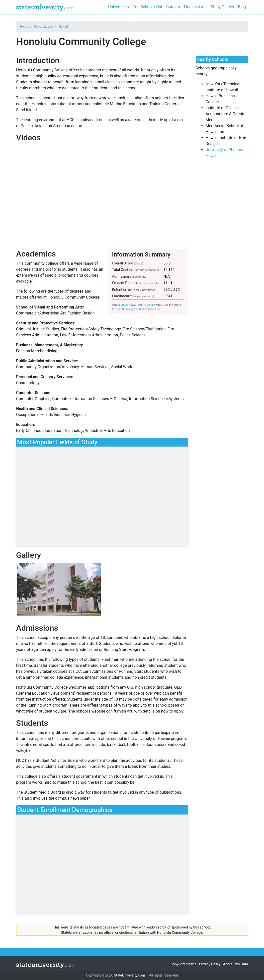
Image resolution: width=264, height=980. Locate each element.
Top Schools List (148, 7)
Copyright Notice (183, 964)
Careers (173, 7)
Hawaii (63, 27)
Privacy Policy (210, 964)
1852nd (148, 305)
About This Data (236, 964)
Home (24, 27)
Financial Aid (195, 7)
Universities (119, 7)
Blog (242, 7)
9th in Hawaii (129, 305)
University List (44, 27)
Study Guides (222, 7)
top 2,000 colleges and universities (134, 309)
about (138, 263)
